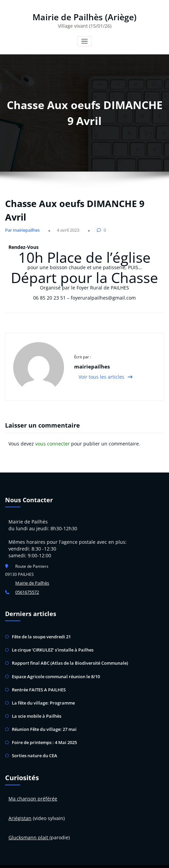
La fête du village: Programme (41, 692)
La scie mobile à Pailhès (35, 705)
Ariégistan (20, 804)
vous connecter (52, 440)
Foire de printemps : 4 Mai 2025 (42, 729)
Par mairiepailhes (20, 229)
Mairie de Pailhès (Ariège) (85, 16)
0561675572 (27, 587)
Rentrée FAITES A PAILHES (38, 680)
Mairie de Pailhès (31, 579)
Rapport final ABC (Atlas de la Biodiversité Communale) (65, 655)
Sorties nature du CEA (33, 742)
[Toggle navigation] (84, 40)
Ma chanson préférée (33, 784)
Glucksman (21, 823)
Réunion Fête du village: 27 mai (42, 717)
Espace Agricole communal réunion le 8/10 (53, 668)
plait (43, 823)
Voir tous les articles (105, 373)
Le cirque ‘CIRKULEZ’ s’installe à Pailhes (50, 643)
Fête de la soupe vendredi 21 (39, 631)
